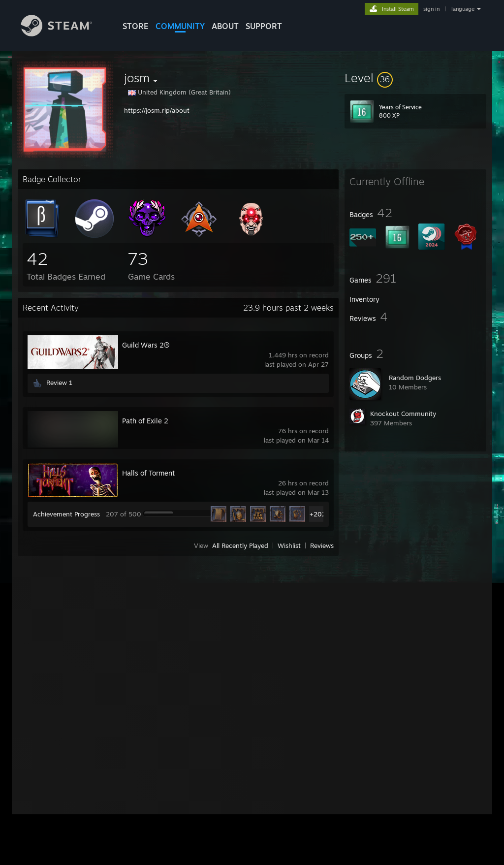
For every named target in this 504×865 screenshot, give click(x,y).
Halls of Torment (148, 473)
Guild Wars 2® (146, 345)
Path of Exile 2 (145, 421)
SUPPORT (264, 26)
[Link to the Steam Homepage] (64, 34)
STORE (136, 26)
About (225, 26)
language (463, 9)
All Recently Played (240, 545)
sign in (431, 9)
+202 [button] (317, 514)
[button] (415, 78)
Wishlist (289, 545)
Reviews (322, 545)
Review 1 (59, 383)
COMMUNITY (180, 26)
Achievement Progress (66, 514)
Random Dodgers (415, 378)
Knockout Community (403, 414)
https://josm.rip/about (157, 110)
